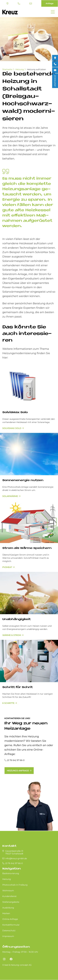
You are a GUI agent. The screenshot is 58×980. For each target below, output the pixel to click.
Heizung (20, 69)
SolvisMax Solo (12, 428)
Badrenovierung (11, 873)
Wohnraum (8, 891)
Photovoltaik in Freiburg (15, 885)
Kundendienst (9, 896)
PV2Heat (7, 567)
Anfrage (50, 3)
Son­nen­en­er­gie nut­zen (23, 480)
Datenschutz (9, 931)
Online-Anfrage (10, 919)
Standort (7, 4)
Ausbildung (8, 908)
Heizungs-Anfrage (18, 771)
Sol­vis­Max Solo (15, 412)
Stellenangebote (11, 902)
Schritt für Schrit (18, 687)
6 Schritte (8, 703)
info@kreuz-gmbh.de (31, 4)
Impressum (8, 936)
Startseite (7, 69)
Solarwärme (10, 496)
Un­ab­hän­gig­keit (16, 619)
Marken (6, 913)
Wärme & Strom (12, 635)
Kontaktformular (11, 925)
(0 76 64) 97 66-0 (19, 4)
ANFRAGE (55, 81)
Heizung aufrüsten (36, 69)
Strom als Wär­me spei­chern (27, 548)
